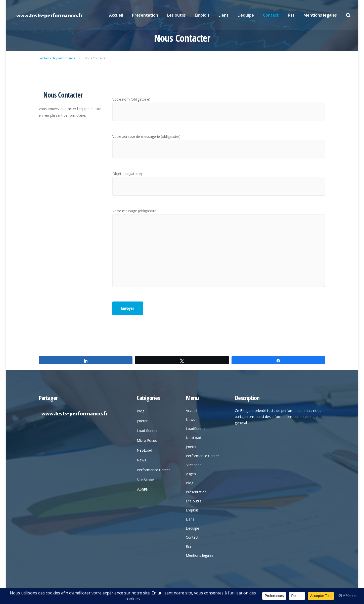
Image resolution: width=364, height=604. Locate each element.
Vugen (191, 474)
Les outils (176, 15)
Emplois (202, 15)
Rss (291, 15)
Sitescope (194, 465)
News (141, 460)
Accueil (116, 15)
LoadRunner (196, 429)
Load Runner (147, 431)
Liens (223, 15)
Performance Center (153, 470)
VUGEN (143, 489)
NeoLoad (144, 450)
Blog (141, 411)
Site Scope (145, 480)
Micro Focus (147, 440)
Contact (271, 15)
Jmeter (142, 421)
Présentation (145, 15)
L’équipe (246, 15)
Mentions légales (320, 15)
